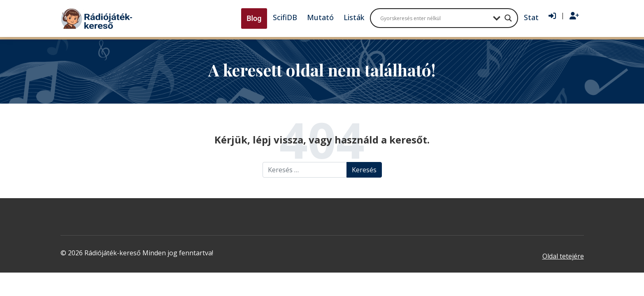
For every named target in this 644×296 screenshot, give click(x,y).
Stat (531, 17)
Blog (254, 18)
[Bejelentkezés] (552, 16)
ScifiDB (285, 17)
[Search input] (435, 18)
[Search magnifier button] (508, 18)
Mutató (320, 17)
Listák (354, 17)
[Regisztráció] (574, 16)
